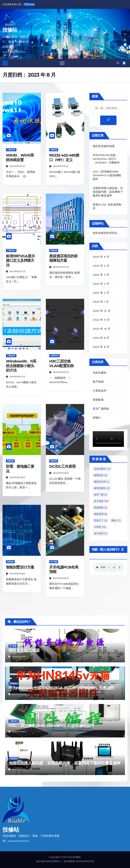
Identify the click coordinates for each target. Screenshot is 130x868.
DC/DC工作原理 (62, 466)
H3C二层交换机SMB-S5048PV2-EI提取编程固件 (107, 175)
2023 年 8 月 (101, 347)
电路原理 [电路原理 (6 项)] (101, 514)
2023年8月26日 (17, 477)
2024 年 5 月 (101, 266)
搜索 (95, 96)
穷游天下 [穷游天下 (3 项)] (101, 520)
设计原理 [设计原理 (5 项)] (101, 533)
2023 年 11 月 (101, 320)
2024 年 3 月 (101, 284)
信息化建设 (100, 373)
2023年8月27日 (17, 271)
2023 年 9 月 (101, 338)
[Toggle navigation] (62, 63)
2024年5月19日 (19, 732)
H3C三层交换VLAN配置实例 (61, 363)
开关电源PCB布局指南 (64, 569)
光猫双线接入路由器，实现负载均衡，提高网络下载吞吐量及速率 (108, 192)
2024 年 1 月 (101, 302)
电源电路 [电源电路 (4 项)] (101, 508)
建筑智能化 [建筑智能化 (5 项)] (102, 488)
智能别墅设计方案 (20, 567)
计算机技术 (11, 150)
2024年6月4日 (19, 657)
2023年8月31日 (17, 166)
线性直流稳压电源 (104, 146)
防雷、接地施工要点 (20, 469)
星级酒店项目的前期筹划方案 (63, 258)
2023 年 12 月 (102, 311)
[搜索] (108, 120)
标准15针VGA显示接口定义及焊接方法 (20, 261)
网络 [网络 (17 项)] (116, 520)
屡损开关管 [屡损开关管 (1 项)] (102, 482)
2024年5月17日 (19, 769)
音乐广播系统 (101, 409)
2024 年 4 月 (101, 275)
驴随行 (97, 418)
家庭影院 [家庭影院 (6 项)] (101, 475)
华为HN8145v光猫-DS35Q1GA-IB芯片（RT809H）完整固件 (106, 159)
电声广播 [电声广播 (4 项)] (101, 495)
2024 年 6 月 (101, 257)
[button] (118, 63)
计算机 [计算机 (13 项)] (100, 527)
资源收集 (54, 150)
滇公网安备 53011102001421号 (79, 861)
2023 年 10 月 (102, 329)
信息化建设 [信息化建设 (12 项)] (102, 469)
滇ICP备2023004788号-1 (49, 861)
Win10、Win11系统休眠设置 (20, 157)
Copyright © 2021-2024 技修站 (65, 857)
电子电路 (54, 562)
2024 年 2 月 (101, 293)
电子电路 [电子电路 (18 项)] (101, 501)
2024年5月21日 (19, 694)
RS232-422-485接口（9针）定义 (64, 157)
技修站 (10, 30)
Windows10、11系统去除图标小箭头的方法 (21, 366)
